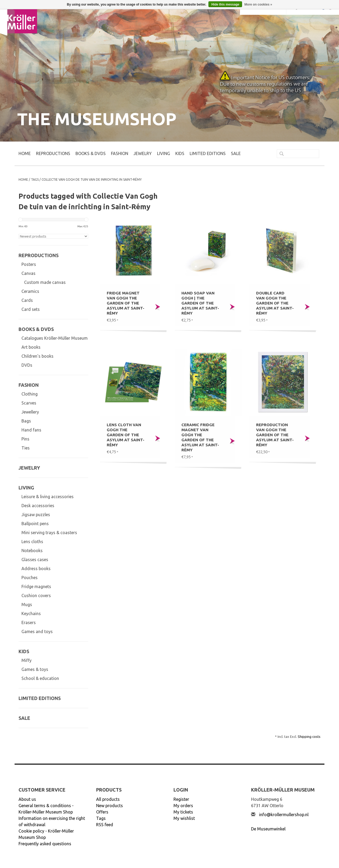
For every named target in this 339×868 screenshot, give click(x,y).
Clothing (30, 394)
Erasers (29, 622)
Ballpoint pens (35, 524)
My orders (183, 806)
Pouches (30, 578)
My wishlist (184, 818)
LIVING (164, 153)
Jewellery (30, 412)
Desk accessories (38, 506)
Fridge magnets (36, 587)
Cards (27, 300)
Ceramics (30, 291)
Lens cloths (32, 542)
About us (27, 799)
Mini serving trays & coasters (49, 533)
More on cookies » (258, 4)
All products (108, 799)
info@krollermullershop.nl (284, 815)
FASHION (120, 153)
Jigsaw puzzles (36, 515)
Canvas (28, 273)
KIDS (180, 153)
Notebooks (32, 551)
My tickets (183, 812)
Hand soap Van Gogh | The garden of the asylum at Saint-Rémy (200, 303)
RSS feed (105, 825)
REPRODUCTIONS (53, 153)
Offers (102, 812)
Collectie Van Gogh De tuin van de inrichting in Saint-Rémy (92, 179)
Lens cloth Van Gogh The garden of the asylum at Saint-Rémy (126, 435)
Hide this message (225, 4)
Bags (26, 421)
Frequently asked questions (45, 844)
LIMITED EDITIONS (208, 153)
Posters (29, 264)
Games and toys (37, 631)
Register (181, 799)
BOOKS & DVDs (91, 153)
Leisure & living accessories (48, 497)
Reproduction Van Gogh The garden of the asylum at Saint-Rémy (275, 435)
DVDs (27, 365)
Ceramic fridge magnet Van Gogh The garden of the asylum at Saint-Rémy (200, 437)
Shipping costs (309, 737)
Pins (25, 439)
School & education (40, 678)
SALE (236, 153)
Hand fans (31, 430)
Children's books (37, 356)
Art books (31, 347)
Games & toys (35, 669)
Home (25, 153)
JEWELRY (143, 153)
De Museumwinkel (268, 829)
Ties (26, 448)
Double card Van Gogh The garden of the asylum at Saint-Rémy (275, 303)
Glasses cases (35, 560)
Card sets (31, 309)
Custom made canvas (45, 282)
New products (110, 806)
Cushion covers (36, 596)
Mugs (27, 605)
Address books (36, 569)
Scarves (29, 403)
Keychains (31, 613)
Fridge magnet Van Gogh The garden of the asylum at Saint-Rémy (126, 303)
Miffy (26, 660)
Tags (35, 179)
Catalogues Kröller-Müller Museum (55, 338)
